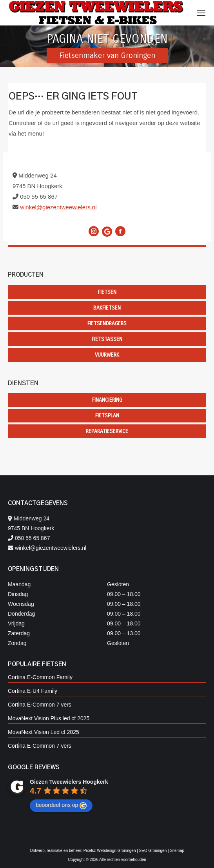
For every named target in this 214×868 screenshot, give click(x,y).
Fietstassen (107, 339)
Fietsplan (107, 416)
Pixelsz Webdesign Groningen (110, 851)
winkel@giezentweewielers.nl (58, 207)
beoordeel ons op (61, 805)
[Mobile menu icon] (201, 13)
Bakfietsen (107, 308)
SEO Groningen (153, 851)
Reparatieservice (107, 431)
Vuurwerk (107, 355)
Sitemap (177, 851)
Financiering (107, 400)
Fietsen (107, 292)
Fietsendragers (107, 323)
